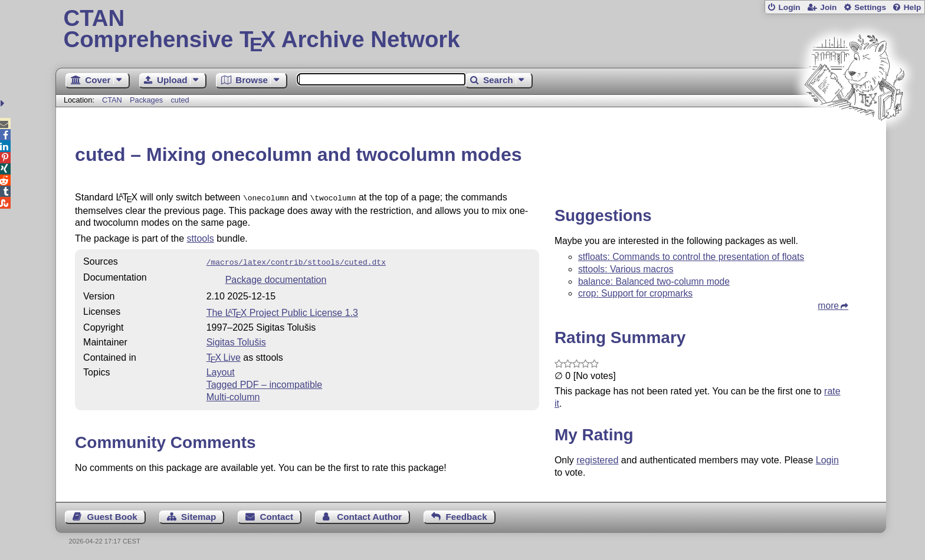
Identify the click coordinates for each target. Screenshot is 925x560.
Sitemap (199, 517)
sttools (201, 237)
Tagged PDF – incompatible (265, 382)
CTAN (112, 100)
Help (913, 7)
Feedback (467, 517)
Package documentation (276, 277)
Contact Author (369, 517)
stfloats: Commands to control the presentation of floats (691, 257)
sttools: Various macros (626, 269)
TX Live (224, 355)
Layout (221, 370)
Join (828, 7)
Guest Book (112, 517)
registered (597, 460)
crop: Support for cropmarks (635, 293)
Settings (870, 7)
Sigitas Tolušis (236, 340)
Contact (277, 517)
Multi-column (233, 395)
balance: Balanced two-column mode (654, 281)
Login (789, 7)
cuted (180, 100)
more (828, 306)
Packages (147, 100)
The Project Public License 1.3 (282, 310)
